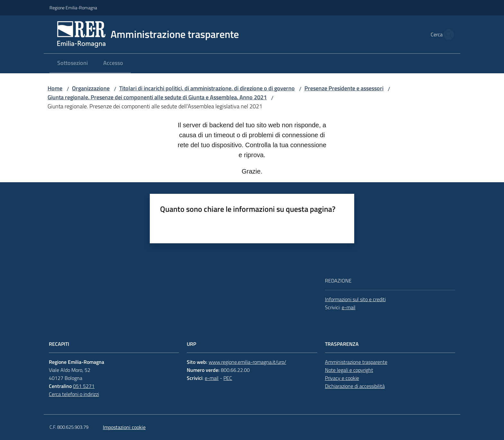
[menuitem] (72, 63)
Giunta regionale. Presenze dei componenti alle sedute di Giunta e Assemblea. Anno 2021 (157, 97)
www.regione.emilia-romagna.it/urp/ (247, 362)
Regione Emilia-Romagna (73, 8)
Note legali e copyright (349, 370)
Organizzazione (91, 88)
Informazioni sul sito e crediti (355, 299)
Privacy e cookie (342, 378)
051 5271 (84, 386)
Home (55, 88)
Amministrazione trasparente (356, 362)
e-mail (349, 307)
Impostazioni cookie (124, 427)
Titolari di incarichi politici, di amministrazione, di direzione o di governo (207, 88)
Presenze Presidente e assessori (344, 88)
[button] (447, 34)
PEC (228, 378)
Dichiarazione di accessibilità (355, 386)
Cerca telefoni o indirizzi (74, 394)
